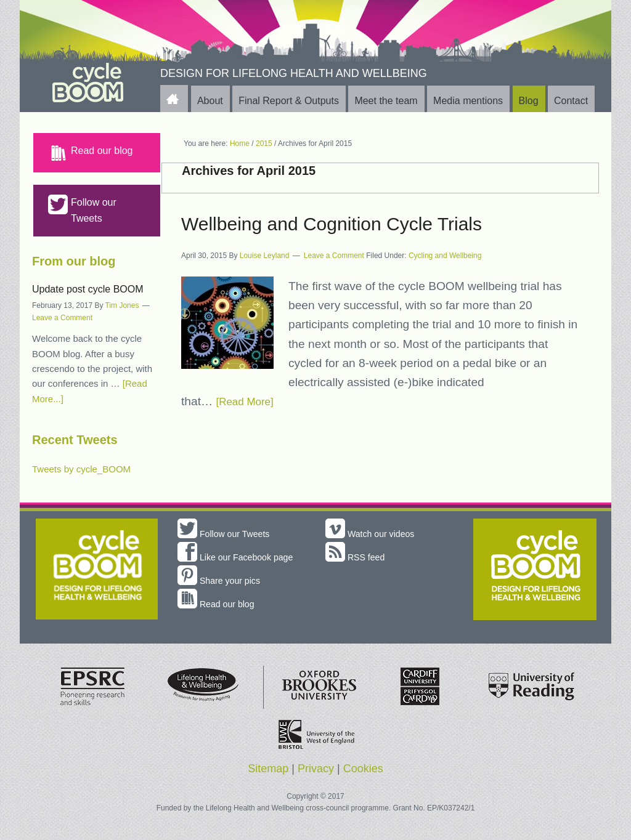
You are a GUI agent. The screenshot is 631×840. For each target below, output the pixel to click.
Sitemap (268, 772)
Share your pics (223, 596)
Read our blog (91, 153)
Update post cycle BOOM (88, 289)
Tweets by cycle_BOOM (81, 469)
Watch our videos (374, 534)
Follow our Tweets (82, 209)
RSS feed (358, 557)
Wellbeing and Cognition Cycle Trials (332, 224)
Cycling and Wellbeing (445, 256)
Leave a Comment (334, 256)
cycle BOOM (88, 83)
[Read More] (249, 401)
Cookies (363, 772)
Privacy (316, 772)
